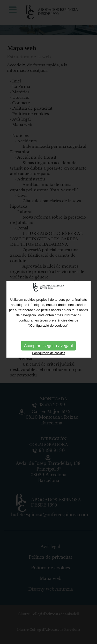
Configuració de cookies (48, 352)
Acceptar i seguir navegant (48, 345)
